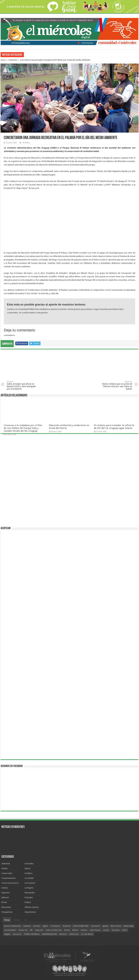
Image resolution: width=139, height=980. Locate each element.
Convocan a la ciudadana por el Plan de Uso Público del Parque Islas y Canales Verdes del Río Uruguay (23, 428)
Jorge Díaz (39, 930)
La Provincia (30, 883)
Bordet (67, 930)
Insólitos (29, 873)
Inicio (3, 60)
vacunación (96, 926)
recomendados (10, 930)
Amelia (4, 868)
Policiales (29, 897)
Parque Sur (23, 930)
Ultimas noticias (32, 907)
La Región (29, 888)
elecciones (17, 934)
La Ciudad (29, 878)
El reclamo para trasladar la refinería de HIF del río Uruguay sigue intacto (114, 427)
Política (28, 902)
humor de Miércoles (54, 930)
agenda (105, 926)
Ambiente (13, 60)
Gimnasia (27, 926)
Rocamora (67, 926)
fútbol (125, 930)
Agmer (45, 926)
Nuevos (17, 920)
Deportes (6, 893)
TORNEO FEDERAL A (32, 934)
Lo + (26, 920)
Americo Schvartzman (12, 926)
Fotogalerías (7, 912)
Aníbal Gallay (128, 926)
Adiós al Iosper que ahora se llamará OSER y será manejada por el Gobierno (23, 385)
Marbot (75, 930)
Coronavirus (55, 926)
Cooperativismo (9, 878)
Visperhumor (30, 912)
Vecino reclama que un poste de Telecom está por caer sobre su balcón (116, 385)
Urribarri (84, 930)
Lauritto (106, 930)
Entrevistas (6, 907)
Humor (28, 868)
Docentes (116, 930)
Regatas (7, 934)
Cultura (5, 888)
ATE (31, 930)
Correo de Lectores (10, 883)
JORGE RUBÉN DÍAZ (81, 926)
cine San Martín (87, 934)
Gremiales (29, 864)
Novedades (30, 893)
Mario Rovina (116, 926)
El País (4, 902)
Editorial (5, 897)
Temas (7, 920)
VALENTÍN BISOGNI (49, 934)
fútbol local (74, 934)
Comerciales (7, 873)
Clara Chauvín (95, 930)
